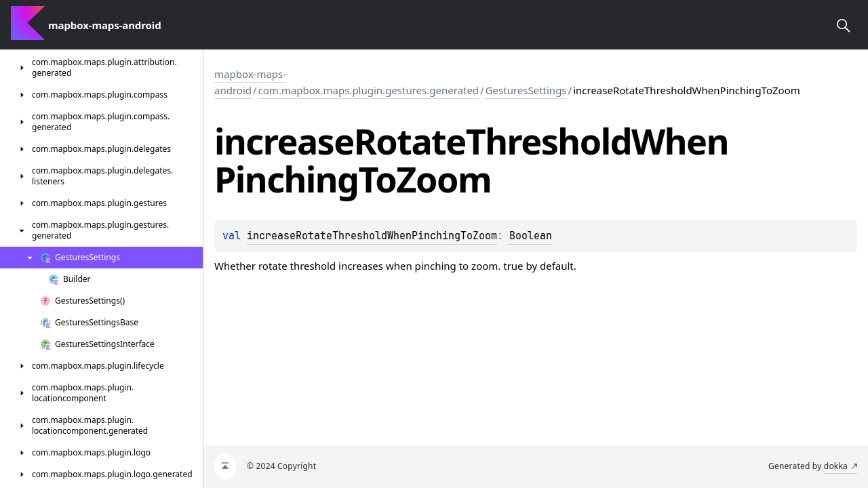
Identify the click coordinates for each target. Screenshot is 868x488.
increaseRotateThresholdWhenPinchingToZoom (372, 236)
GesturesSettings (526, 90)
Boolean (531, 236)
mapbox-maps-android (250, 82)
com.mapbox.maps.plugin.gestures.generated (369, 90)
